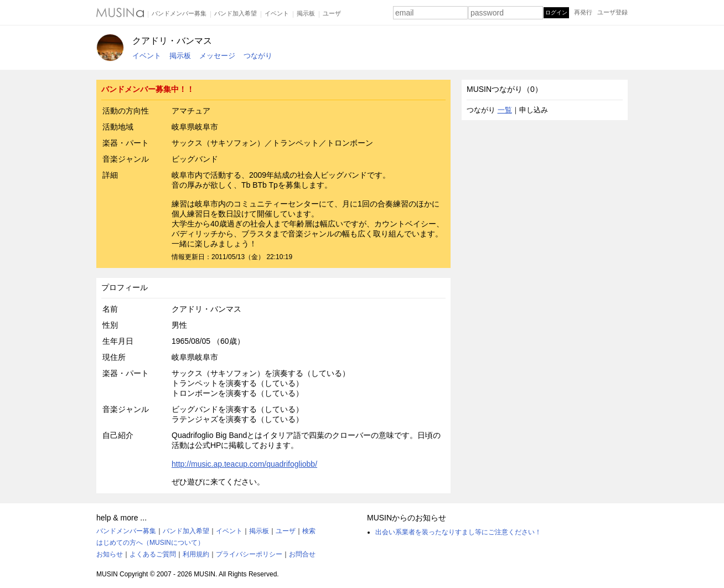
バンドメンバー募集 (179, 13)
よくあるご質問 (153, 554)
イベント (277, 13)
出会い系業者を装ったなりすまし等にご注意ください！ (458, 532)
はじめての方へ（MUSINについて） (150, 543)
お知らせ (110, 554)
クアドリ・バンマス (172, 41)
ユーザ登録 (612, 12)
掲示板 (306, 13)
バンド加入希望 (236, 13)
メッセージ (217, 56)
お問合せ (302, 554)
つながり (258, 56)
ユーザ (332, 13)
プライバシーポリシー (249, 554)
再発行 (583, 12)
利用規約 (196, 554)
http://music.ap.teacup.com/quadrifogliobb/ (244, 464)
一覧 (505, 110)
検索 (309, 531)
